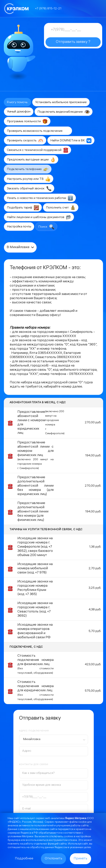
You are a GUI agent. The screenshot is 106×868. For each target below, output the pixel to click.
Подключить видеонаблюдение (64, 112)
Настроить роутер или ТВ (29, 179)
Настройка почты (19, 227)
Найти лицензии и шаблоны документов (39, 217)
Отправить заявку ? (73, 42)
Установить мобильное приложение (61, 102)
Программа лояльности (27, 121)
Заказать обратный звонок (29, 189)
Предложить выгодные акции (31, 160)
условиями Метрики (20, 837)
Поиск (46, 227)
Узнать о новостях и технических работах (40, 198)
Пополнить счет (61, 208)
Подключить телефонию (28, 169)
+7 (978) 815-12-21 (48, 9)
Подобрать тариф (23, 208)
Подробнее (24, 859)
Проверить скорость (25, 141)
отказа (73, 840)
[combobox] (54, 739)
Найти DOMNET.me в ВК (71, 141)
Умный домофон (19, 112)
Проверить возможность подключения (38, 131)
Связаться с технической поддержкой (38, 150)
